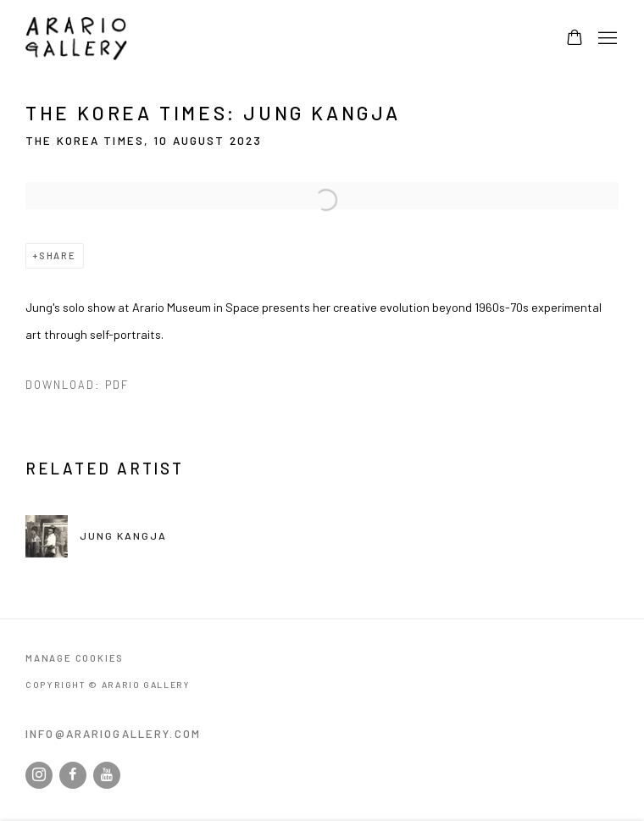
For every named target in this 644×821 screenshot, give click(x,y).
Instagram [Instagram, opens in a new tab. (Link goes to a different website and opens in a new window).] (39, 775)
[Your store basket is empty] (575, 39)
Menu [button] (606, 39)
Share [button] (58, 255)
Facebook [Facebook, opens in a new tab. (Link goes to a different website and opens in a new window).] (73, 775)
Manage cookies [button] (75, 658)
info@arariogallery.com (113, 734)
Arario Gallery (76, 39)
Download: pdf (77, 385)
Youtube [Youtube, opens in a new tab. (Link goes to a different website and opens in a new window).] (107, 775)
